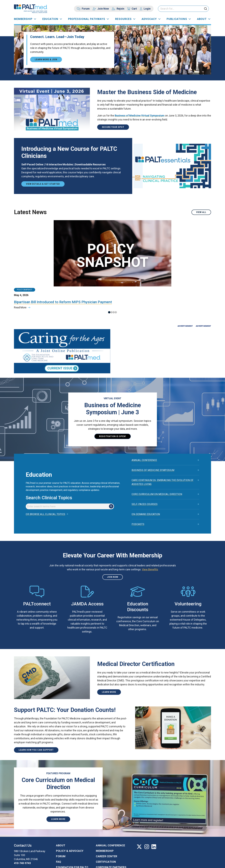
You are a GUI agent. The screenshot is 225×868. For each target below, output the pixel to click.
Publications (177, 19)
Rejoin (120, 9)
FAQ (59, 833)
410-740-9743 (22, 834)
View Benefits (150, 541)
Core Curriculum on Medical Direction (157, 465)
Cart (134, 9)
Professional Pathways (87, 19)
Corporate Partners (111, 838)
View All (201, 212)
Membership (23, 19)
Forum (86, 9)
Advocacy (149, 19)
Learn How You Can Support (36, 721)
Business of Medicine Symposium (153, 441)
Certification (106, 833)
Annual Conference (144, 431)
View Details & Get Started (43, 184)
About (202, 19)
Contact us (26, 842)
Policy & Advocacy (70, 822)
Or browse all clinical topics (46, 485)
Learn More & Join (46, 59)
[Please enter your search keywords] (183, 9)
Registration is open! (113, 407)
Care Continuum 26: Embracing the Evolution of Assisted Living (163, 453)
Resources (123, 19)
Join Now (103, 9)
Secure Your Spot (113, 127)
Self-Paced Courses (145, 475)
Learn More (58, 790)
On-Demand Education (146, 485)
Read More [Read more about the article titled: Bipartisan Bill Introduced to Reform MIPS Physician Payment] (20, 276)
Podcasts (138, 495)
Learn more (109, 663)
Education (50, 19)
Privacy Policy (52, 863)
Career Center (107, 827)
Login (147, 9)
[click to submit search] (205, 9)
